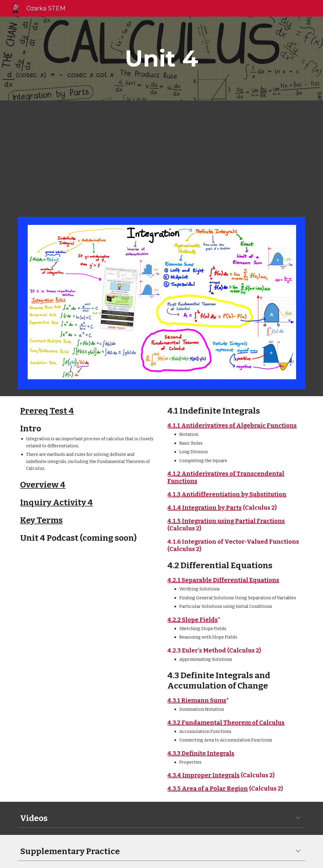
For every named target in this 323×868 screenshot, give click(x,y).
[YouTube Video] (88, 155)
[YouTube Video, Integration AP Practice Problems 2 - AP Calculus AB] (235, 155)
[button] (298, 818)
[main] (161, 59)
